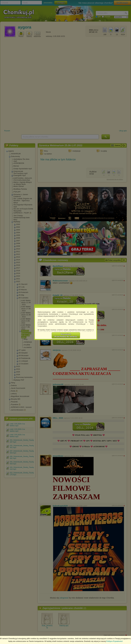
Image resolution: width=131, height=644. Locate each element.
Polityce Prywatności (115, 641)
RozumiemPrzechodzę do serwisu (66, 335)
